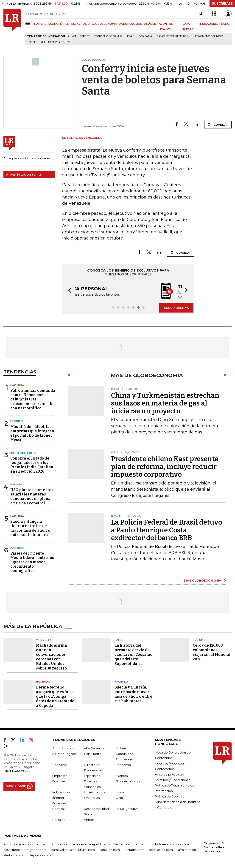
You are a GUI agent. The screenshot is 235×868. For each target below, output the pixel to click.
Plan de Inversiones (55, 42)
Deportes (18, 421)
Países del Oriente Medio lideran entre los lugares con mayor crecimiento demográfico (32, 562)
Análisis (121, 747)
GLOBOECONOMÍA (104, 24)
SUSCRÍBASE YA (176, 307)
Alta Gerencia (94, 747)
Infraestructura (95, 791)
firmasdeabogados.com (132, 843)
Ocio (119, 797)
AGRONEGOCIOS (131, 24)
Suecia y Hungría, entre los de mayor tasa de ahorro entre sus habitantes (133, 693)
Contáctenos (165, 768)
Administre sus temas (24, 174)
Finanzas (59, 780)
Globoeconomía (128, 780)
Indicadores (61, 791)
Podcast (59, 808)
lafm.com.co (187, 849)
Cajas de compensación (174, 36)
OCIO (86, 24)
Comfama (145, 36)
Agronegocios (63, 747)
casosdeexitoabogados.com (25, 849)
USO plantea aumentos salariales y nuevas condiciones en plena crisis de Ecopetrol (32, 496)
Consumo (60, 764)
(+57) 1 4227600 (16, 770)
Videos (89, 819)
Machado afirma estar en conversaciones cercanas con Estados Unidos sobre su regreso (52, 656)
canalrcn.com (110, 849)
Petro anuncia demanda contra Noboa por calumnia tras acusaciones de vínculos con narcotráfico (33, 399)
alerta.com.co (14, 854)
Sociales (59, 819)
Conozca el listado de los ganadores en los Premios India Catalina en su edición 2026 (32, 464)
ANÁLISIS (150, 24)
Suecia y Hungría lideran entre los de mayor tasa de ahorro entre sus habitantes (30, 528)
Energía (16, 484)
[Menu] (28, 23)
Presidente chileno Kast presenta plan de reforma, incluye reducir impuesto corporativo (165, 466)
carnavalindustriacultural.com (73, 849)
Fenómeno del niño (209, 36)
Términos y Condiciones (173, 779)
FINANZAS (39, 24)
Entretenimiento (23, 452)
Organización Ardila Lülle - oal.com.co (215, 846)
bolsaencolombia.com (172, 843)
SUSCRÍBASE (222, 3)
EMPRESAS (73, 24)
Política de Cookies (169, 795)
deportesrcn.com (42, 854)
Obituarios (92, 797)
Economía (123, 764)
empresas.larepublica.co (91, 843)
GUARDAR (218, 125)
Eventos (122, 775)
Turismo (199, 639)
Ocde (32, 42)
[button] (68, 291)
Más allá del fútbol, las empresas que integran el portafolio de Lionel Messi (32, 433)
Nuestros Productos (170, 762)
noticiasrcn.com (161, 849)
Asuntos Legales (64, 753)
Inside (120, 791)
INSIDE (225, 24)
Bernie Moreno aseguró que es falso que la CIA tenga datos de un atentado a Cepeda (55, 695)
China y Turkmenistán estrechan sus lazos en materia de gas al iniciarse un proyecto (165, 403)
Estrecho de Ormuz (108, 36)
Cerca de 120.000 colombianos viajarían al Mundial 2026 (212, 652)
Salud (119, 639)
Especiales (92, 775)
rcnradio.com (134, 849)
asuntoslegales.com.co (21, 843)
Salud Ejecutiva (127, 808)
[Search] (200, 14)
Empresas (60, 775)
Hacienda (17, 385)
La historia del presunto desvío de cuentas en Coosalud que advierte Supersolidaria (133, 654)
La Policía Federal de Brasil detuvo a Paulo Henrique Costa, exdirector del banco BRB (167, 530)
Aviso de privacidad (169, 773)
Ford (131, 36)
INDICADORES (209, 24)
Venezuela (44, 639)
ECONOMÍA (56, 24)
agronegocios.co (55, 843)
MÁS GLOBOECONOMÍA (203, 580)
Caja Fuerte (93, 753)
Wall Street (81, 36)
